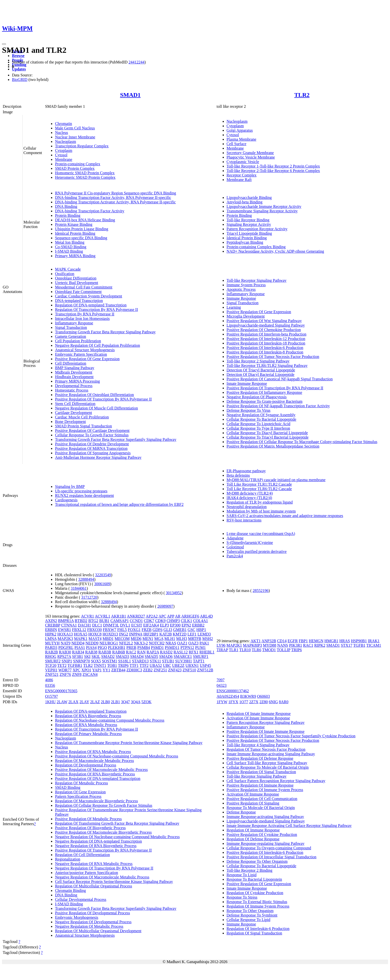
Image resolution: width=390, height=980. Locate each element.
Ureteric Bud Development (76, 283)
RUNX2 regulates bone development (84, 495)
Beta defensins (238, 475)
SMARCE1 (183, 657)
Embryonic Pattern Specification (81, 354)
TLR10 (245, 650)
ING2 (124, 634)
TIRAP (222, 650)
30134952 (174, 593)
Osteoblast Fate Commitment (78, 292)
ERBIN (51, 630)
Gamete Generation (71, 336)
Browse (18, 56)
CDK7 (149, 621)
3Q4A (136, 702)
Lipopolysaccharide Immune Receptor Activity (264, 206)
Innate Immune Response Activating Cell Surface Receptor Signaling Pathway (289, 826)
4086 (49, 680)
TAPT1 (199, 661)
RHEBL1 (207, 652)
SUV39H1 (184, 661)
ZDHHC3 (134, 670)
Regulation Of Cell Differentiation (82, 855)
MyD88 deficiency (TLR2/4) (250, 493)
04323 (222, 685)
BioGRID (20, 80)
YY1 (106, 670)
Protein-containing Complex (78, 164)
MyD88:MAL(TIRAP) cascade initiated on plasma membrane (276, 480)
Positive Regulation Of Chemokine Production (264, 330)
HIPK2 (51, 634)
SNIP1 (67, 661)
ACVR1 (88, 616)
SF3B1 (78, 657)
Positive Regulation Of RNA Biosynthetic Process (95, 774)
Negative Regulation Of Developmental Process (93, 922)
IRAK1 (374, 641)
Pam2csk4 (235, 556)
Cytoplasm (64, 150)
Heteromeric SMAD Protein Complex (85, 177)
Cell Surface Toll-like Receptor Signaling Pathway (267, 763)
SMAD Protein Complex (75, 168)
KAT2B (166, 634)
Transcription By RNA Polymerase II (85, 314)
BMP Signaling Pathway (75, 368)
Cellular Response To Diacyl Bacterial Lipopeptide (267, 433)
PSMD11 (172, 648)
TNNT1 (100, 665)
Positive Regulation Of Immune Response (260, 785)
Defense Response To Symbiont (252, 915)
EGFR (293, 641)
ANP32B (269, 641)
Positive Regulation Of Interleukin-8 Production (265, 352)
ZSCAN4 (90, 674)
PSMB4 (144, 648)
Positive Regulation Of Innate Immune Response (266, 731)
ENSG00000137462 (233, 691)
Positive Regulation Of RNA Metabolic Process (93, 752)
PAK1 (204, 643)
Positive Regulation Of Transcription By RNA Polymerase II (103, 399)
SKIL (96, 657)
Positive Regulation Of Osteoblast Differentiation (94, 395)
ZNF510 (189, 670)
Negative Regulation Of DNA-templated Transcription (98, 841)
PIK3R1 (295, 645)
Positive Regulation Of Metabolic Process (88, 819)
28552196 (261, 591)
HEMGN (316, 641)
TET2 (62, 665)
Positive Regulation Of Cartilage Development (92, 431)
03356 (50, 685)
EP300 (175, 625)
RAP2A (153, 652)
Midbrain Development (74, 372)
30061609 (102, 584)
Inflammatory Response (74, 323)
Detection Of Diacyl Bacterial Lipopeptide (261, 375)
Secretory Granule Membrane (250, 153)
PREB (131, 648)
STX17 (346, 645)
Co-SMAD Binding (71, 247)
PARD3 (51, 648)
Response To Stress (242, 897)
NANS (283, 645)
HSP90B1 (359, 641)
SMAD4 (137, 657)
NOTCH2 (157, 643)
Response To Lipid (242, 875)
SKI (87, 657)
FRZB (146, 630)
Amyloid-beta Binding (244, 202)
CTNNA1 (69, 625)
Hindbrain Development (74, 377)
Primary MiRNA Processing (77, 381)
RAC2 (131, 652)
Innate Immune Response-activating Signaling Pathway (271, 754)
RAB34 (78, 652)
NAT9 (66, 643)
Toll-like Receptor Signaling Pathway (257, 280)
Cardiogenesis (66, 500)
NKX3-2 (141, 643)
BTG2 (93, 621)
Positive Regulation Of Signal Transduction (261, 772)
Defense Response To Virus (248, 410)
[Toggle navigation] (4, 44)
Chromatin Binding (70, 891)
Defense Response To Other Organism (257, 861)
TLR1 (234, 650)
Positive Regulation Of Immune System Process (265, 790)
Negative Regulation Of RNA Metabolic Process (94, 864)
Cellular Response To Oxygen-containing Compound (269, 848)
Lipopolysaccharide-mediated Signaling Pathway (266, 325)
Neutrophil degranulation (247, 507)
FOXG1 (134, 630)
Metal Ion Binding (70, 242)
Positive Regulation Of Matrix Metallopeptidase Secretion (273, 446)
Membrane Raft (239, 180)
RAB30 (65, 652)
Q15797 (51, 696)
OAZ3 (193, 643)
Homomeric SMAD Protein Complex (85, 173)
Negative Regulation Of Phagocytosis (257, 397)
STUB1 (168, 661)
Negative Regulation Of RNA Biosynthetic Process (96, 846)
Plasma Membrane (242, 139)
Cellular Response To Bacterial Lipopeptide (261, 419)
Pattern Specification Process (78, 796)
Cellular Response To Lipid (248, 920)
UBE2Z (178, 665)
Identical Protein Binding (75, 233)
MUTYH (52, 643)
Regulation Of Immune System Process (258, 906)
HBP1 (201, 630)
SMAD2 (108, 657)
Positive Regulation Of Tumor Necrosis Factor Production (273, 357)
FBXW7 (109, 630)
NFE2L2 (126, 643)
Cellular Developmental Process (81, 899)
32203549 (103, 575)
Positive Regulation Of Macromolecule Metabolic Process (101, 770)
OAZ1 (182, 643)
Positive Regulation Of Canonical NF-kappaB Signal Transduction (280, 379)
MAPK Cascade (68, 269)
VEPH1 (51, 670)
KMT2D (180, 634)
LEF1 (192, 634)
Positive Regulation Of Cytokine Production (262, 835)
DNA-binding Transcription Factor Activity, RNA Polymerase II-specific (113, 198)
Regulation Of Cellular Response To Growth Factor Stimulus (104, 805)
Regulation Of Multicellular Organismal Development (98, 931)
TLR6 (256, 650)
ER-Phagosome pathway (246, 471)
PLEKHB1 (117, 648)
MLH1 (170, 639)
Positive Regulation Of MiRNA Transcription (91, 448)
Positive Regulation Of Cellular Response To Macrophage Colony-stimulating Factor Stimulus (302, 442)
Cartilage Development (73, 413)
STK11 (155, 661)
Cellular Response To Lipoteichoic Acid (258, 424)
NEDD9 (92, 643)
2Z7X (254, 702)
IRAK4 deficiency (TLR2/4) (249, 498)
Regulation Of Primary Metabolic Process (88, 734)
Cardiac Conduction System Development (89, 296)
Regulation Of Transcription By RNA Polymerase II (96, 310)
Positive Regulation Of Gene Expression (87, 359)
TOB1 (112, 665)
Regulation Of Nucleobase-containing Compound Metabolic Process (110, 720)
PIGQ (102, 648)
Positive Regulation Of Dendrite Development (92, 444)
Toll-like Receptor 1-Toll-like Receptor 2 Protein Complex (273, 166)
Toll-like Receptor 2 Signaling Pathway (258, 361)
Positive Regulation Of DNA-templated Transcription (98, 778)
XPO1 (86, 670)
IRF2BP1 (151, 634)
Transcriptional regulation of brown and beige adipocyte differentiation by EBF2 (119, 504)
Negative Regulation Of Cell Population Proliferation (97, 345)
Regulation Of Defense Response (253, 839)
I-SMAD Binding (69, 251)
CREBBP (53, 625)
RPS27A (64, 657)
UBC (167, 665)
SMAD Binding (68, 787)
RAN (142, 652)
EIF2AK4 (151, 625)
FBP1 (303, 641)
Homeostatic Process (72, 390)
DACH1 (84, 625)
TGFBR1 (75, 665)
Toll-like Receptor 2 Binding (249, 870)
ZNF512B (205, 670)
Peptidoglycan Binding (245, 242)
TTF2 (144, 665)
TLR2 (302, 95)
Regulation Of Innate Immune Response (259, 714)
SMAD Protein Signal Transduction (83, 426)
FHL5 (122, 630)
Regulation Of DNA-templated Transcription (91, 305)
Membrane (64, 159)
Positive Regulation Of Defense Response (260, 758)
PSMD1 (157, 648)
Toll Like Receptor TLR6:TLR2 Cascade (259, 489)
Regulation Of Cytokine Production (255, 893)
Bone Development (70, 422)
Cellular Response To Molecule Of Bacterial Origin (268, 767)
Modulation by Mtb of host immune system (261, 511)
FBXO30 (95, 630)
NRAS (171, 643)
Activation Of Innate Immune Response (258, 718)
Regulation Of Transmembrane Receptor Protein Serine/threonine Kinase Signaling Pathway (129, 743)
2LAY (84, 702)
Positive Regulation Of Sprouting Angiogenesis (93, 453)
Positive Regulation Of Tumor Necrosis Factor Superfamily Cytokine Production (291, 736)
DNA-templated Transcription (79, 301)
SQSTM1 (110, 661)
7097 (221, 680)
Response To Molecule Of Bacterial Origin (261, 808)
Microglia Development (246, 316)
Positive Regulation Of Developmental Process (92, 913)
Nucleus (61, 133)
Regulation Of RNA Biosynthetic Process (88, 716)
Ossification (65, 274)
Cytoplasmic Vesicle (243, 162)
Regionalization (68, 859)
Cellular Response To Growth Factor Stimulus (92, 435)
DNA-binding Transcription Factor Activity (90, 211)
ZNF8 (77, 674)
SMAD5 (151, 657)
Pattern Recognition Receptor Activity (257, 229)
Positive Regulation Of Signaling (253, 803)
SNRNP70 (82, 661)
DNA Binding (66, 206)
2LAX (73, 702)
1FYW (222, 702)
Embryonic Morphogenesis (77, 917)
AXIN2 (51, 621)
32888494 (86, 579)
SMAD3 (122, 657)
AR (178, 616)
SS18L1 (125, 661)
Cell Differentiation (71, 363)
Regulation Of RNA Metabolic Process (86, 725)
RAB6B (119, 652)
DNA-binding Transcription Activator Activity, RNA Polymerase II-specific (115, 202)
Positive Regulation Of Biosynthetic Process (90, 828)
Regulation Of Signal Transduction (254, 933)
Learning (234, 307)
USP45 (205, 665)
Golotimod (235, 547)
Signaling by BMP (70, 487)
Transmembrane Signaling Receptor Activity (262, 211)
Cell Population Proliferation (78, 341)
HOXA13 (65, 634)
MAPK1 (81, 639)
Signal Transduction (71, 327)
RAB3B (105, 652)
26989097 (165, 606)
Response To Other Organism (250, 911)
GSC (191, 630)
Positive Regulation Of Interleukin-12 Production (266, 339)
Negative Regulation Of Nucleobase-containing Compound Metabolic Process (117, 837)
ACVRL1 (102, 616)
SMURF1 (201, 657)
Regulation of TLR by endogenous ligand (260, 502)
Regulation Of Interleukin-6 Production (258, 929)
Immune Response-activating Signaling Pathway (265, 817)
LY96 (221, 645)
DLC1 (97, 625)
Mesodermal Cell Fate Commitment (84, 287)
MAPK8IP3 (252, 645)
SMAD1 (130, 95)
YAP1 (97, 670)
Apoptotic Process (241, 289)
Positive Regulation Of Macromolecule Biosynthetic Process (103, 832)
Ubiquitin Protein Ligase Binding (82, 229)
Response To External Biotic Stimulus (257, 902)
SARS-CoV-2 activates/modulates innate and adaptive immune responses (285, 516)
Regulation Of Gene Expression (80, 792)
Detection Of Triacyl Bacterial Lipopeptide (261, 370)
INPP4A (136, 634)
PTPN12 (187, 648)
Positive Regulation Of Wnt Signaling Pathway (264, 321)
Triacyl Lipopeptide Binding (249, 233)
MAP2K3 (65, 639)
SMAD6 (166, 657)
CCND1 (136, 621)
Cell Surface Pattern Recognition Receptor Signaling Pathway (276, 781)
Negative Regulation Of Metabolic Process (89, 926)
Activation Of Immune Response (253, 794)
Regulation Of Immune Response (253, 830)
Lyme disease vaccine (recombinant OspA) (261, 534)
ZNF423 (175, 670)
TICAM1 (374, 645)
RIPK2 (320, 645)
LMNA (51, 639)
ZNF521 (52, 674)
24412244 (137, 62)
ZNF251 (160, 670)
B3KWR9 (248, 696)
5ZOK (146, 702)
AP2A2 (152, 616)
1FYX (233, 702)
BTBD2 (81, 621)
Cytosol (61, 155)
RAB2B (51, 652)
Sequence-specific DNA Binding (81, 238)
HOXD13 (110, 634)
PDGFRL (66, 648)
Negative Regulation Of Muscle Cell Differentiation (96, 408)
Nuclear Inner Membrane (75, 137)
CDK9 (160, 621)
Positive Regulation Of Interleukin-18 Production (266, 343)
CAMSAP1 (120, 621)
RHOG (51, 657)
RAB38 (91, 652)
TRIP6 (123, 665)
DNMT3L (111, 625)
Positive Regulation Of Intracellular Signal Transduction (271, 857)
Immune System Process (246, 285)
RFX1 (194, 652)
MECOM (122, 639)
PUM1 (201, 648)
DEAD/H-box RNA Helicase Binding (85, 220)
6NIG (273, 702)
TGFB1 (359, 645)
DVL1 (125, 625)
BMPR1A (66, 621)
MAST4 (95, 639)
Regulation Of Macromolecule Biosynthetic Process (96, 801)
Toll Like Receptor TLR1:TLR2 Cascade (259, 484)
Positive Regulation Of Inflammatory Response (264, 392)
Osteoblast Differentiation (76, 278)
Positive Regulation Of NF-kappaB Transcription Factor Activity (278, 406)
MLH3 (182, 639)
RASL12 (181, 652)
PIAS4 (91, 648)
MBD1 (108, 639)
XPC (76, 670)
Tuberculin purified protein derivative (257, 551)
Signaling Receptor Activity (249, 224)
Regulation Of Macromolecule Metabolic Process (94, 761)
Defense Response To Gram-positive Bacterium (265, 401)
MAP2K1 (234, 645)
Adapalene (235, 538)
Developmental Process (74, 386)
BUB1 (104, 621)
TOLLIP (284, 650)
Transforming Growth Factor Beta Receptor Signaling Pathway (105, 332)
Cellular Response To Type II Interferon (258, 428)
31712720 (89, 597)
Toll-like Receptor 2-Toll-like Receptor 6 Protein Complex (273, 171)
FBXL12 (79, 630)
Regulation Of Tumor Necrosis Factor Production (266, 749)
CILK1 (186, 621)
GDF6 (157, 630)
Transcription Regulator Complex (82, 146)
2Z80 (264, 702)
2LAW (62, 702)
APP (171, 616)
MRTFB (195, 639)
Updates (19, 69)
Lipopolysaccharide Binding (249, 198)
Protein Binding (68, 215)
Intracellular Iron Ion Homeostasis (82, 318)
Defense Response (241, 812)
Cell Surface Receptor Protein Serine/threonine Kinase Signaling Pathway (114, 882)
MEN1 (148, 639)
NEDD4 (78, 643)
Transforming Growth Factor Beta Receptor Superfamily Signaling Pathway (116, 439)
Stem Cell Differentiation (75, 404)
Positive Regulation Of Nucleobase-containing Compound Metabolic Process (117, 756)
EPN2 (186, 625)
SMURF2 (53, 661)
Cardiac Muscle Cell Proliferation (82, 417)
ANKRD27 (136, 616)
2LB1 (115, 702)
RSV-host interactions (244, 520)
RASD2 (166, 652)
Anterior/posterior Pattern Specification (86, 873)
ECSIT (137, 625)
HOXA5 (81, 634)
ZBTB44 (118, 670)
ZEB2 (148, 670)
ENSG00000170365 (61, 691)
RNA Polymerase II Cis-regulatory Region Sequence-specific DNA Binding (116, 193)
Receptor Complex (242, 175)
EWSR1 (64, 630)
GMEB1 (180, 630)
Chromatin (63, 124)
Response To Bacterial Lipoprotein (254, 879)
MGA (159, 639)
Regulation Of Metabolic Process (81, 783)
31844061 (79, 588)
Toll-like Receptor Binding (248, 220)
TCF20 (51, 665)
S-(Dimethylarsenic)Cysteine (250, 543)
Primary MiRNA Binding (75, 256)
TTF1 (134, 665)
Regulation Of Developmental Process (86, 765)
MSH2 (208, 639)
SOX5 (96, 661)
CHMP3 (173, 621)
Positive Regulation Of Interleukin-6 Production (265, 348)
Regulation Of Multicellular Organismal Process (94, 886)
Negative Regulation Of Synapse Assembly (261, 415)
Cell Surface (237, 144)
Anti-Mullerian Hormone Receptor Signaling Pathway (98, 457)
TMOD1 (269, 650)
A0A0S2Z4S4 (228, 696)
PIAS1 (80, 648)
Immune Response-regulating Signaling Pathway (266, 843)
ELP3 (164, 625)
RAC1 (308, 645)
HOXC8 (95, 634)
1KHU (50, 702)
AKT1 (256, 641)
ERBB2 (198, 625)
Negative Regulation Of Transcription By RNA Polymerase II (104, 868)
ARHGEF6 (190, 616)
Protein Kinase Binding (74, 224)
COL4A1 (200, 621)
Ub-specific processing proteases (81, 491)
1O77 (244, 702)
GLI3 (168, 630)
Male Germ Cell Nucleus (75, 128)
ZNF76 (65, 674)
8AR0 (284, 702)
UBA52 (156, 665)
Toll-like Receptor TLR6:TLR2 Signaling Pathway (267, 366)
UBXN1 (192, 665)
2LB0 (105, 702)
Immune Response (241, 298)
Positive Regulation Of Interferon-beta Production (267, 334)
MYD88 (269, 645)
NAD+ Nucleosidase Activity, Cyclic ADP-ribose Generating (275, 251)
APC (162, 616)
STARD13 (140, 661)
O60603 (264, 696)
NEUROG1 (109, 643)
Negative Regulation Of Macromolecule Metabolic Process (102, 877)
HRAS (345, 641)
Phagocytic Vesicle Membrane (251, 157)
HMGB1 (331, 641)
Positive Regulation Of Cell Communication (262, 799)
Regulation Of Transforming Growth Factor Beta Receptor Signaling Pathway (117, 823)
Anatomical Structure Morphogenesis (85, 350)
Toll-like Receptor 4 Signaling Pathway (258, 745)
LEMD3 (204, 634)
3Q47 (125, 702)
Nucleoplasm (65, 142)
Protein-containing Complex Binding (256, 247)
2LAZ (95, 702)
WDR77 (65, 670)
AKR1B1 (119, 616)
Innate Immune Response (247, 383)
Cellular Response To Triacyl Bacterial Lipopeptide (268, 437)
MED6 (136, 639)
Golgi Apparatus (240, 130)
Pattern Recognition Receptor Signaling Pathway (266, 722)
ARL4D (206, 616)
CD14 (282, 641)
